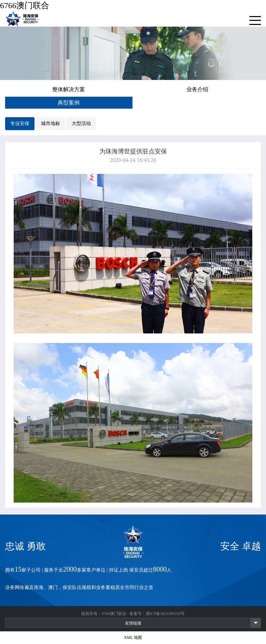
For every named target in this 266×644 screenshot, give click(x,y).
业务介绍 (197, 89)
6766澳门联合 (25, 5)
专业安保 (20, 124)
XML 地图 (133, 638)
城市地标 (51, 124)
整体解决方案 (69, 89)
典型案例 (69, 103)
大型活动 (81, 124)
